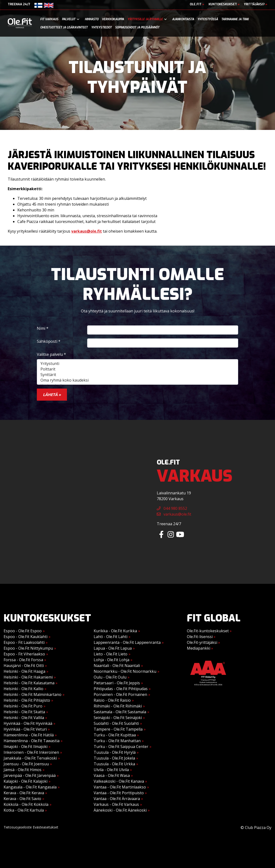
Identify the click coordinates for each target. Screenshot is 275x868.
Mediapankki (200, 648)
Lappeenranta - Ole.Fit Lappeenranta (127, 642)
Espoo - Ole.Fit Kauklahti (26, 637)
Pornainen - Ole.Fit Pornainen (120, 694)
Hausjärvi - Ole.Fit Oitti (24, 666)
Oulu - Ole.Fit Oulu (110, 677)
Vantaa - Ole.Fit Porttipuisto (119, 793)
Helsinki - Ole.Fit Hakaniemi (28, 677)
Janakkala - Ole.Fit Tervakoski (30, 758)
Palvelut (69, 19)
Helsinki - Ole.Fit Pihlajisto (27, 700)
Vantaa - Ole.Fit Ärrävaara (117, 799)
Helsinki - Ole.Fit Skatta (24, 712)
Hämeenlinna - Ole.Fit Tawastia (32, 741)
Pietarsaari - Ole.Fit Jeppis (117, 683)
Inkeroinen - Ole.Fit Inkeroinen (31, 752)
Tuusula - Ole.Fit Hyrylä (115, 752)
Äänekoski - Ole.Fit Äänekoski (120, 810)
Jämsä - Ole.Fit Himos (23, 770)
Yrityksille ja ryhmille (145, 19)
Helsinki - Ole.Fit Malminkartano (33, 694)
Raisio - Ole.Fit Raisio (112, 700)
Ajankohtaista (183, 19)
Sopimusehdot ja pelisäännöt (137, 27)
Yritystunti (137, 364)
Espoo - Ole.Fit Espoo (23, 631)
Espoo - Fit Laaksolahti (24, 642)
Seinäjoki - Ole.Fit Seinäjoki (118, 718)
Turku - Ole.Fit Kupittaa (115, 735)
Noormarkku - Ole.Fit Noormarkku (125, 671)
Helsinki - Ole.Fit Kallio (23, 689)
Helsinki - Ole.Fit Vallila (24, 718)
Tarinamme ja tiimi (235, 19)
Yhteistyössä (208, 19)
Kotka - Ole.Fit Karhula (24, 810)
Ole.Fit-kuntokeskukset (209, 631)
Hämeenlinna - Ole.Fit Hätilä (29, 735)
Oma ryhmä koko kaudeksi (137, 380)
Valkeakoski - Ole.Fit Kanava (119, 781)
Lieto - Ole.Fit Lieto (111, 654)
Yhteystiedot (101, 27)
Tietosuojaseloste (18, 827)
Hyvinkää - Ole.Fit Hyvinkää (28, 723)
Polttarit (137, 369)
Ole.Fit (197, 4)
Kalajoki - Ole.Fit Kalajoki (26, 781)
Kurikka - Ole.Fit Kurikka (115, 631)
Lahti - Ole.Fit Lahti (111, 637)
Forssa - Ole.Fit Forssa (23, 660)
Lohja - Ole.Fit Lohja (111, 660)
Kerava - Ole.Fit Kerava (24, 793)
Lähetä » (52, 395)
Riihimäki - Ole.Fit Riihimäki (118, 706)
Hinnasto (92, 19)
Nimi (43, 328)
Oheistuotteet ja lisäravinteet (64, 27)
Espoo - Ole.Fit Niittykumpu (28, 648)
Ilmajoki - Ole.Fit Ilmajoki (26, 747)
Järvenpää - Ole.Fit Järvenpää (30, 775)
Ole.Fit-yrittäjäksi (203, 642)
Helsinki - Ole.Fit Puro (23, 706)
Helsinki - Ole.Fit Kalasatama (29, 683)
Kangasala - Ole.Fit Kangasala (30, 787)
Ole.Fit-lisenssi (201, 637)
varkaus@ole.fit (87, 231)
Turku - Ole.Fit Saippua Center (121, 747)
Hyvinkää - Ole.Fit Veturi (25, 729)
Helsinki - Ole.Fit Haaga (24, 671)
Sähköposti (49, 341)
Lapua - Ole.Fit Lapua (113, 648)
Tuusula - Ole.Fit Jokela (114, 758)
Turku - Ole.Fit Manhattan (117, 741)
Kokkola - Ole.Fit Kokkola (26, 804)
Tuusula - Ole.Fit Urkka (114, 764)
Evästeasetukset (46, 827)
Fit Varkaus (49, 19)
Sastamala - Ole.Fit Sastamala (120, 712)
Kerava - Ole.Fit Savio (22, 799)
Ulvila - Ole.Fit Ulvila (111, 770)
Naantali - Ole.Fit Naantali (117, 666)
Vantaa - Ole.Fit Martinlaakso (120, 787)
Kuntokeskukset (224, 4)
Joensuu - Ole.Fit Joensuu (26, 764)
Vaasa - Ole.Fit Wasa (112, 775)
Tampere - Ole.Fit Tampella (118, 729)
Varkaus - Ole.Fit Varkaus (116, 804)
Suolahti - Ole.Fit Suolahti (116, 723)
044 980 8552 (172, 508)
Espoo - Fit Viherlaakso (24, 654)
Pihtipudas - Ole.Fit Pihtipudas (121, 689)
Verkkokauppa (113, 19)
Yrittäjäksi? (256, 4)
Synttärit (137, 375)
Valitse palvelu (51, 354)
